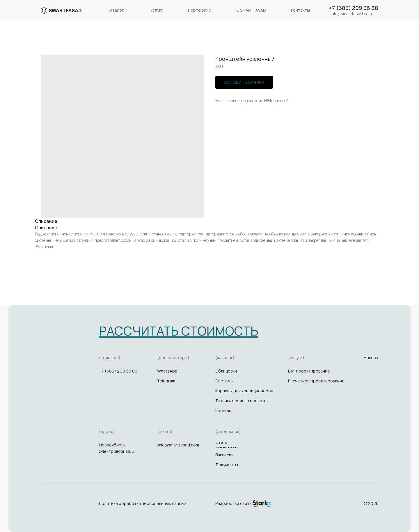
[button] (179, 331)
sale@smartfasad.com (178, 445)
